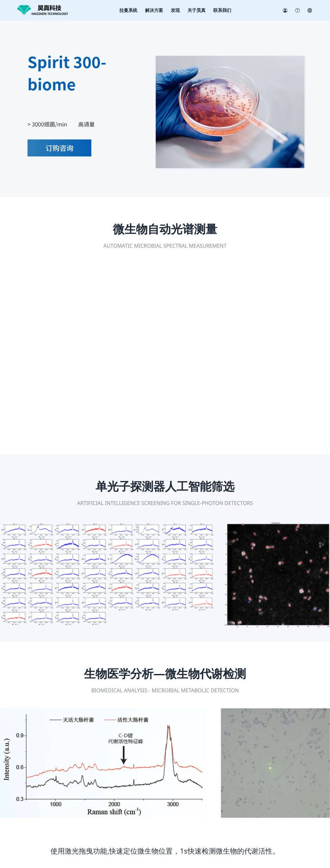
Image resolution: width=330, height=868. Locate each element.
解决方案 (154, 10)
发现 (175, 10)
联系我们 (222, 10)
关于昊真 (197, 10)
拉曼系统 (128, 10)
